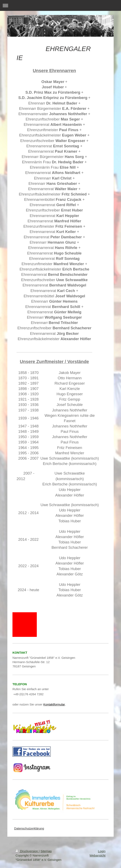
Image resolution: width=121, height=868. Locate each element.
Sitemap (46, 851)
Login (102, 851)
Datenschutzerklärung (29, 828)
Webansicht (97, 855)
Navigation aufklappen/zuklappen (60, 5)
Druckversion (27, 851)
